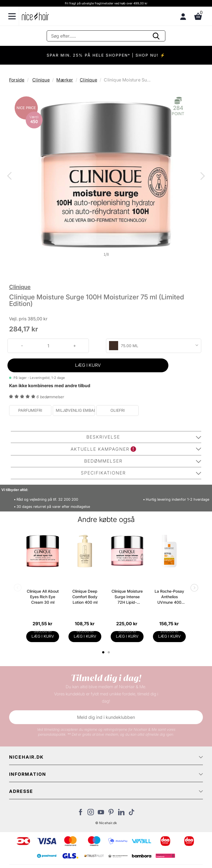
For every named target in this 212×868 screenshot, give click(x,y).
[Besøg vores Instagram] (91, 814)
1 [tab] (104, 652)
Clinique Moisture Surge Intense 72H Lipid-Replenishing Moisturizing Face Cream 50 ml (127, 597)
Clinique (41, 80)
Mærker (65, 80)
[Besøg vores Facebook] (80, 814)
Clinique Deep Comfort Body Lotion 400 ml (85, 597)
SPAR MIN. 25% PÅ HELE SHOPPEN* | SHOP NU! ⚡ (106, 55)
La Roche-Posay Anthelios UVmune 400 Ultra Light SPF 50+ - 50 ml (169, 597)
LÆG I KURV (88, 365)
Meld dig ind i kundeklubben (106, 717)
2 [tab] (109, 652)
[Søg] (106, 36)
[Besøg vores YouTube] (101, 814)
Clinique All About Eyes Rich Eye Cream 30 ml (43, 597)
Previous (10, 176)
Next (202, 176)
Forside (17, 80)
